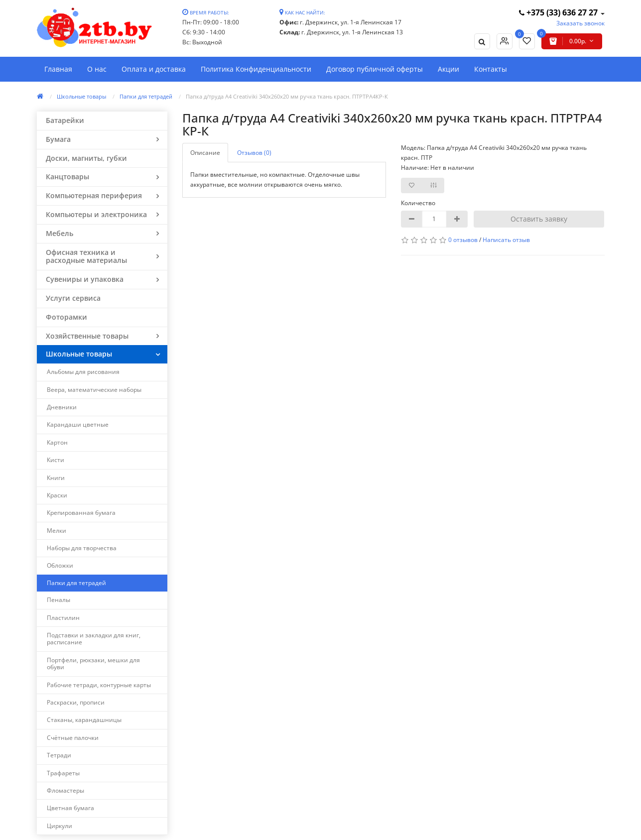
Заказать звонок (580, 23)
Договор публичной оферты (375, 69)
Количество (418, 203)
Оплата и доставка (154, 69)
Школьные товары (81, 96)
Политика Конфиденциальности (256, 69)
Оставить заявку (539, 219)
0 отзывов (463, 240)
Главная (58, 69)
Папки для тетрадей (146, 96)
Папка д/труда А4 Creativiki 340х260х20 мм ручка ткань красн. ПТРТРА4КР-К (287, 96)
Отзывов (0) (254, 153)
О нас (97, 69)
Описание (205, 153)
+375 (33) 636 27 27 (559, 12)
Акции (449, 69)
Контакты (491, 69)
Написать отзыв (506, 240)
